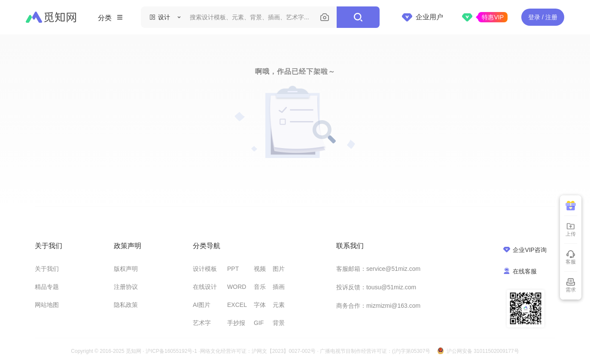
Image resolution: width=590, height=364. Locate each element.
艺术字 (202, 323)
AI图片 (202, 305)
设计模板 (205, 269)
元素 (279, 305)
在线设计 (205, 287)
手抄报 (236, 323)
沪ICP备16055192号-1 (171, 351)
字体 (260, 305)
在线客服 (520, 271)
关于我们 (47, 269)
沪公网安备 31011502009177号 (483, 351)
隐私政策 (126, 305)
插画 (279, 287)
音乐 (260, 287)
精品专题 (47, 287)
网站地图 (47, 305)
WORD (237, 287)
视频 (260, 269)
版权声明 (126, 269)
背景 (279, 323)
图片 (279, 269)
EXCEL (237, 305)
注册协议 (126, 287)
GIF (259, 323)
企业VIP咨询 (525, 250)
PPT (233, 269)
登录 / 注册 (543, 17)
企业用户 (423, 17)
